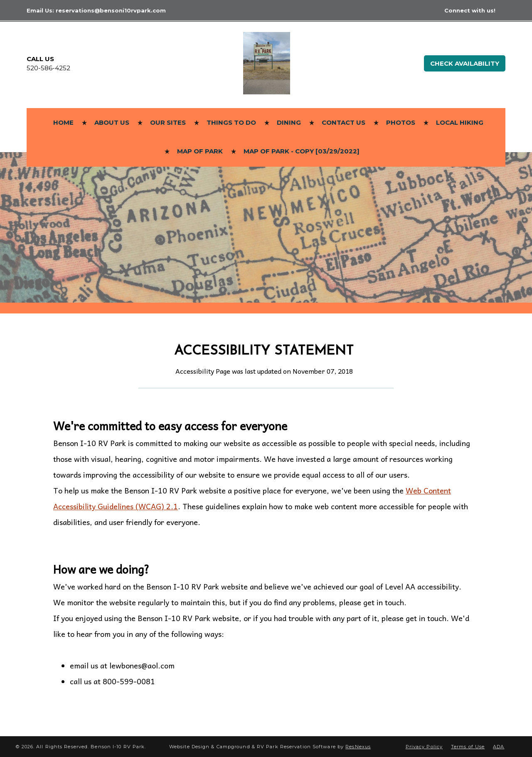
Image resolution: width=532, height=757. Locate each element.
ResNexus (358, 747)
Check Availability (465, 63)
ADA (499, 747)
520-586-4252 (48, 68)
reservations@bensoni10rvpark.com (111, 10)
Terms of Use (468, 747)
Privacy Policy (424, 747)
